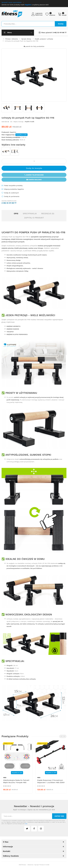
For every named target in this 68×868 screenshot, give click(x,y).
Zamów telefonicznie (34, 175)
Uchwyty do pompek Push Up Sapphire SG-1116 (21, 41)
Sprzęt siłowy (26, 39)
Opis (16, 214)
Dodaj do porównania (12, 196)
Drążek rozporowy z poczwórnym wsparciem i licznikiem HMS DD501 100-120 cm (51, 783)
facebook (34, 829)
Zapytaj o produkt (34, 218)
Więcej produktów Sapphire (14, 189)
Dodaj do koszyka (34, 168)
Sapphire (13, 132)
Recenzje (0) (48, 214)
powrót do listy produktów (34, 46)
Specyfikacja (30, 214)
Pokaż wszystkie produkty (13, 185)
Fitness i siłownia (11, 39)
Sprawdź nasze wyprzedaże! (12, 2)
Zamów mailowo (34, 180)
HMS (5, 778)
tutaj (26, 824)
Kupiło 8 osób (30, 122)
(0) (11, 122)
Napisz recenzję (19, 122)
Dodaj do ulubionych (11, 193)
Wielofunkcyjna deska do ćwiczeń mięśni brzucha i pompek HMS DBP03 (16, 783)
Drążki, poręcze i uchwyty (44, 39)
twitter (27, 829)
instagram (41, 829)
